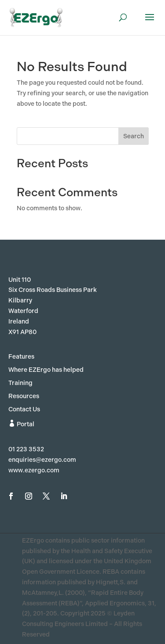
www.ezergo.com (34, 470)
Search (134, 136)
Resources (24, 397)
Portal (21, 424)
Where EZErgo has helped (46, 370)
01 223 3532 (26, 449)
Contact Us (24, 410)
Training (20, 383)
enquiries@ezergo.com (42, 460)
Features (21, 357)
